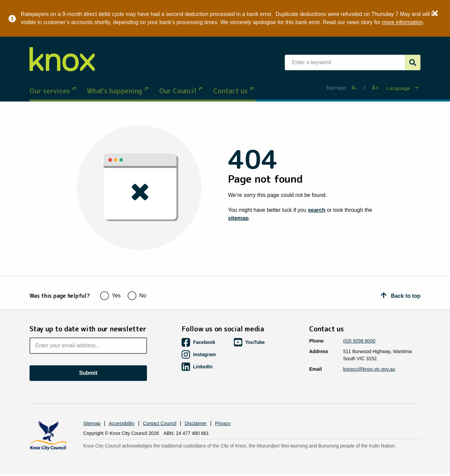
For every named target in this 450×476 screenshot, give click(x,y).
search (317, 204)
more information (401, 22)
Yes (110, 281)
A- (355, 85)
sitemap (238, 212)
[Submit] (413, 62)
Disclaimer (196, 409)
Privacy (223, 409)
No (137, 281)
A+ (373, 85)
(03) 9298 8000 (359, 327)
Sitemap (92, 409)
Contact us (234, 84)
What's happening (118, 84)
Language (399, 84)
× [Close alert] (435, 12)
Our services (53, 84)
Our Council (181, 84)
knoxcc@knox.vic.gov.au (369, 355)
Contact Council (160, 409)
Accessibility (122, 409)
